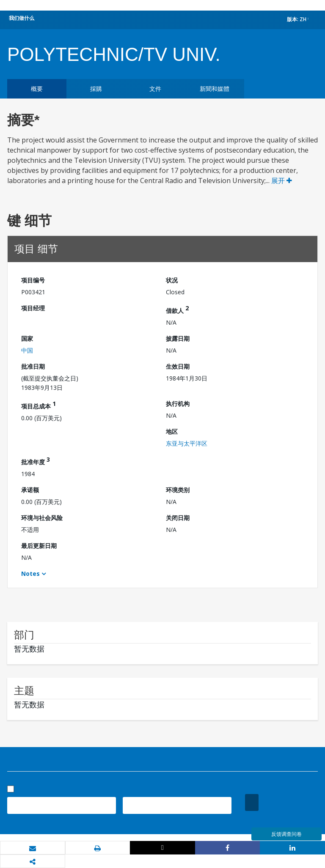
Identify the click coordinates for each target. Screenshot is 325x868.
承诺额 (30, 490)
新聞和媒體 (215, 89)
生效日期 (178, 366)
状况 (172, 280)
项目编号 (33, 280)
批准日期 (33, 366)
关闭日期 (178, 518)
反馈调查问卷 (286, 834)
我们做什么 (22, 18)
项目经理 (33, 308)
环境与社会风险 (42, 518)
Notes (30, 574)
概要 (37, 89)
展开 (282, 181)
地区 (172, 431)
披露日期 (178, 338)
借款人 (177, 309)
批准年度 (36, 461)
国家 (27, 338)
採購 (96, 89)
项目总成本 (39, 405)
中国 (27, 350)
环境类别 (178, 490)
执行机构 (178, 404)
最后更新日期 (39, 546)
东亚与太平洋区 (187, 443)
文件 (155, 89)
